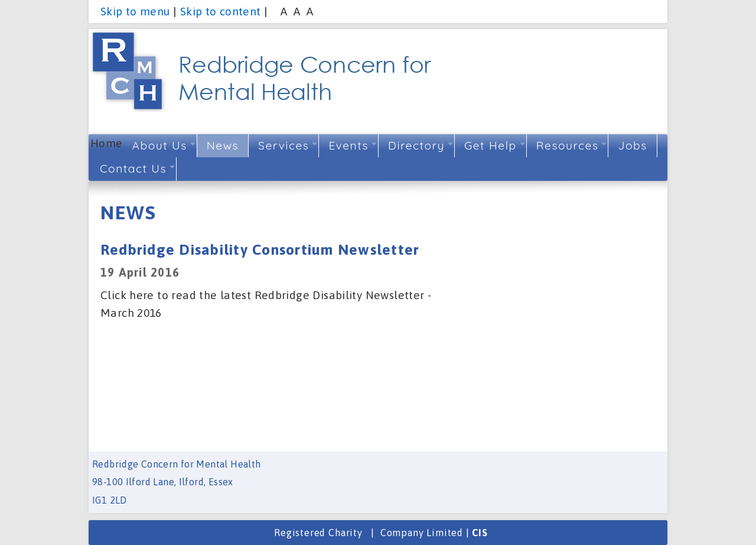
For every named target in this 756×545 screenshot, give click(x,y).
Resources (571, 145)
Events (352, 145)
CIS (480, 533)
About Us (164, 145)
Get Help (494, 145)
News (227, 145)
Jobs (632, 145)
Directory (420, 145)
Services (287, 145)
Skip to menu (135, 11)
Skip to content (221, 11)
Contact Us (137, 168)
